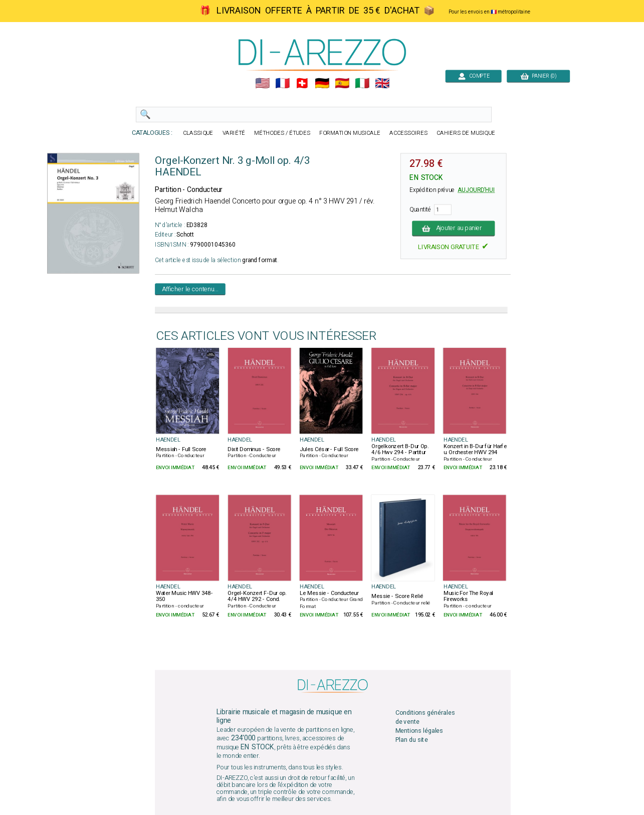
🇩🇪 (322, 83)
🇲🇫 (282, 83)
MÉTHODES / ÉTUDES (282, 133)
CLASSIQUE (198, 133)
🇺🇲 (262, 83)
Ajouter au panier (453, 228)
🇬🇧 (382, 83)
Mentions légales (419, 731)
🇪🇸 (342, 83)
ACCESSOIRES (408, 133)
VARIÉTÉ (234, 133)
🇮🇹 (362, 83)
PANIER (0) (538, 76)
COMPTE (473, 76)
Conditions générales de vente (425, 717)
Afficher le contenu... (190, 289)
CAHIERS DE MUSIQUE (466, 133)
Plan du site (411, 740)
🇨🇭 (302, 83)
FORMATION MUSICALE (350, 133)
